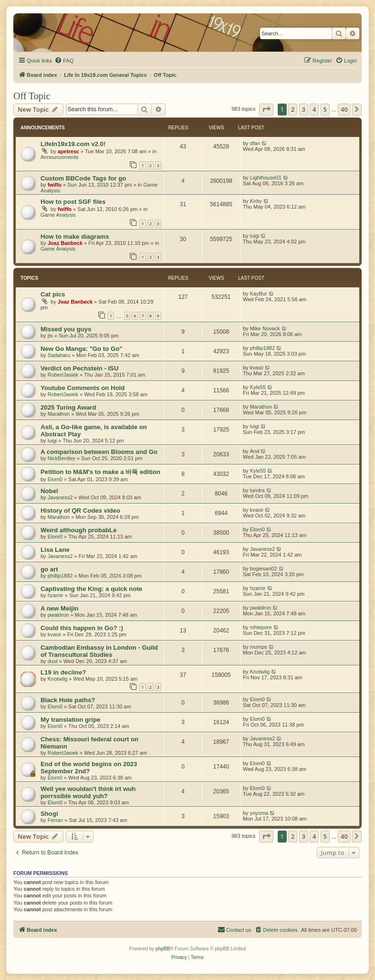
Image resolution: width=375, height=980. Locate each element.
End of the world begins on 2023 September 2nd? (89, 768)
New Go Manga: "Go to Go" (81, 349)
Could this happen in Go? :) (82, 628)
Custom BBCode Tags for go (83, 178)
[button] (266, 109)
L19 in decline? (63, 672)
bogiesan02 (264, 569)
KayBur (259, 294)
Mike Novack (265, 328)
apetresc (68, 151)
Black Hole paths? (68, 700)
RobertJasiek (63, 375)
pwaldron (58, 615)
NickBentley (62, 458)
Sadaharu (59, 355)
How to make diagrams (75, 237)
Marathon (59, 414)
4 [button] (314, 109)
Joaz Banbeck (65, 243)
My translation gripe (70, 720)
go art (49, 569)
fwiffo (55, 185)
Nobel (49, 491)
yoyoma (259, 813)
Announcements (60, 157)
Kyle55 (258, 387)
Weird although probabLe (78, 530)
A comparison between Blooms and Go (99, 452)
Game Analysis (58, 215)
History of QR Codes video (80, 511)
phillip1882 (263, 348)
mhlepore (261, 627)
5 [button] (325, 109)
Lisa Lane (55, 550)
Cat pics (53, 294)
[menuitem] (64, 61)
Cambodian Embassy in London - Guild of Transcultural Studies (99, 651)
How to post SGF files (73, 202)
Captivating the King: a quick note (91, 589)
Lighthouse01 (266, 178)
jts (50, 336)
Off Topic (32, 96)
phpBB (163, 949)
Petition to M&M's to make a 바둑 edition (100, 472)
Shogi (49, 814)
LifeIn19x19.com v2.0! (73, 144)
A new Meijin (59, 608)
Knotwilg (58, 679)
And (255, 451)
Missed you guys (66, 329)
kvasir (257, 368)
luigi (255, 236)
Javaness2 (60, 497)
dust (53, 661)
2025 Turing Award (68, 407)
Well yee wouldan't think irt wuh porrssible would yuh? (88, 792)
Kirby (256, 201)
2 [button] (293, 109)
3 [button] (304, 109)
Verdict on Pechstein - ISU (79, 368)
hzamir (56, 595)
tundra (257, 490)
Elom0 (55, 479)
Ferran (55, 820)
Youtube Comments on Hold (83, 388)
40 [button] (344, 109)
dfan (255, 143)
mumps (259, 647)
